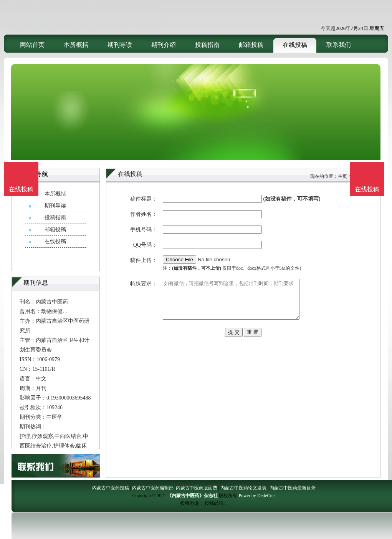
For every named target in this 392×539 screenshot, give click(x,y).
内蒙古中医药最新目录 (293, 488)
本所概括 (76, 45)
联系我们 (339, 45)
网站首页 (32, 45)
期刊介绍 (164, 45)
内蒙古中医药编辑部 (153, 488)
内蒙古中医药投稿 (111, 488)
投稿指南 (207, 45)
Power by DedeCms (257, 496)
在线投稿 (295, 45)
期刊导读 (120, 45)
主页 (342, 176)
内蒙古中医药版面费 (197, 488)
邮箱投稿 (251, 45)
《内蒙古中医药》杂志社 (192, 496)
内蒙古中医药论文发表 (243, 488)
